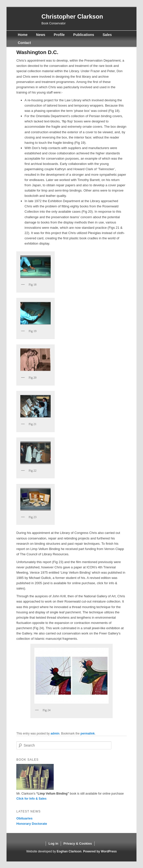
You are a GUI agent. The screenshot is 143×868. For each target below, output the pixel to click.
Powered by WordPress (100, 851)
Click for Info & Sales (31, 799)
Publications (84, 35)
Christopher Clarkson (72, 16)
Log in (53, 843)
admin (55, 734)
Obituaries (24, 818)
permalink (88, 734)
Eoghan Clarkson (69, 851)
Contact (24, 43)
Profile (59, 35)
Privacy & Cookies (78, 843)
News (41, 35)
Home (23, 35)
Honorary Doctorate (32, 824)
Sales (107, 35)
